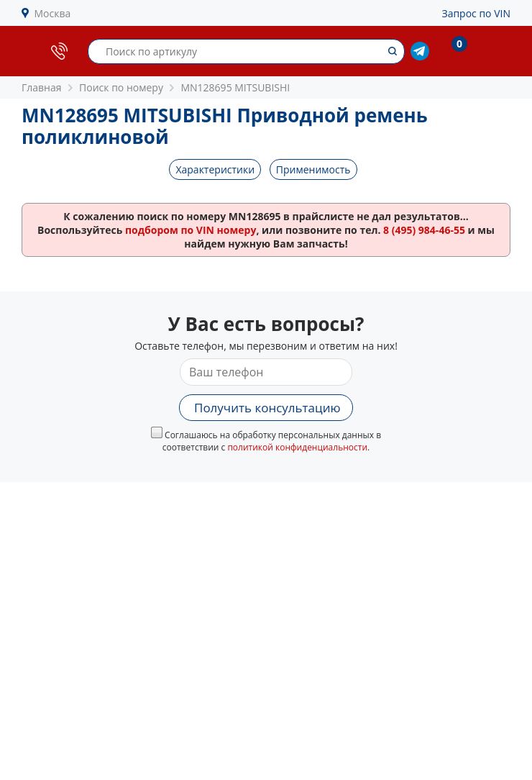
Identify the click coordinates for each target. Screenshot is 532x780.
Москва (53, 13)
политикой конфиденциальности (297, 447)
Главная (42, 87)
